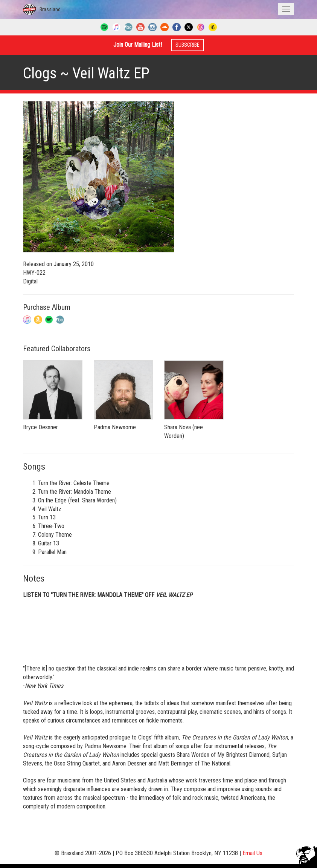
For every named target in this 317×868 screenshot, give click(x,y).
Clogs (40, 73)
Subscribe (187, 45)
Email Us (252, 853)
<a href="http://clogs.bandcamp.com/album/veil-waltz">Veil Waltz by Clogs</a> (158, 631)
